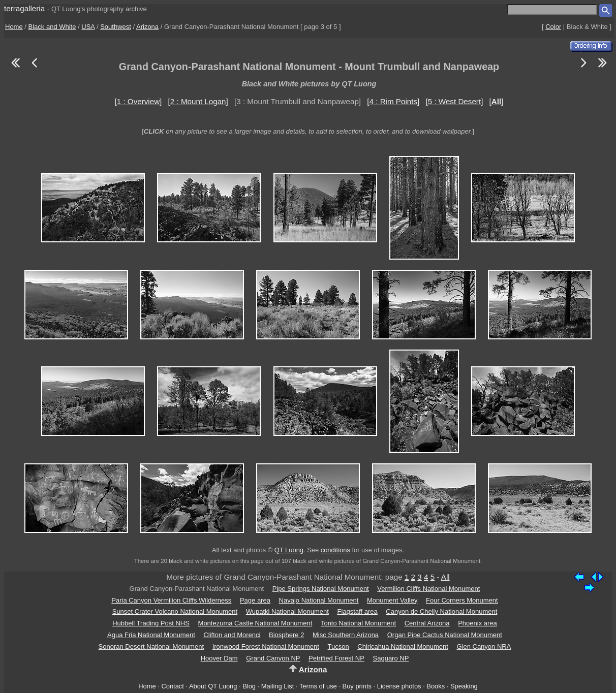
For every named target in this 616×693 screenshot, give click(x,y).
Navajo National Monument (319, 600)
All (445, 577)
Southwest (116, 27)
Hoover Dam (219, 658)
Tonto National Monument (358, 623)
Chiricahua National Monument (403, 647)
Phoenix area (478, 623)
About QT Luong (213, 686)
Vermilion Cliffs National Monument (428, 589)
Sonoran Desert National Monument (151, 647)
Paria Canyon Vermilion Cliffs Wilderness (171, 600)
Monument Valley (392, 600)
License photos (399, 686)
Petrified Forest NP (336, 658)
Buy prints (357, 686)
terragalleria (24, 8)
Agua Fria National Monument (151, 635)
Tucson (338, 647)
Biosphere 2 (286, 635)
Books (436, 686)
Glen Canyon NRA (484, 647)
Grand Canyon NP (273, 658)
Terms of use (318, 686)
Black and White (52, 27)
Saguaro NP (391, 658)
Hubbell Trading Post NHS (151, 623)
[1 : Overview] (138, 101)
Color (553, 27)
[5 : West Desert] (455, 101)
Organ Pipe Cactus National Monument (445, 635)
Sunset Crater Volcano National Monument (175, 611)
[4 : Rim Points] (393, 101)
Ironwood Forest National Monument (266, 647)
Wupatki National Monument (287, 611)
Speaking (464, 686)
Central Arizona (427, 623)
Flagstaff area (357, 611)
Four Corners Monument (462, 600)
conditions (335, 550)
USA (88, 27)
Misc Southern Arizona (346, 635)
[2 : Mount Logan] (198, 101)
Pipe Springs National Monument (321, 589)
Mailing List (278, 686)
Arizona (147, 27)
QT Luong (289, 550)
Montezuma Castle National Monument (255, 623)
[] (497, 101)
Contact (172, 686)
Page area (255, 600)
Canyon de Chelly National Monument (441, 611)
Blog (249, 686)
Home (14, 27)
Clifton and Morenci (232, 635)
